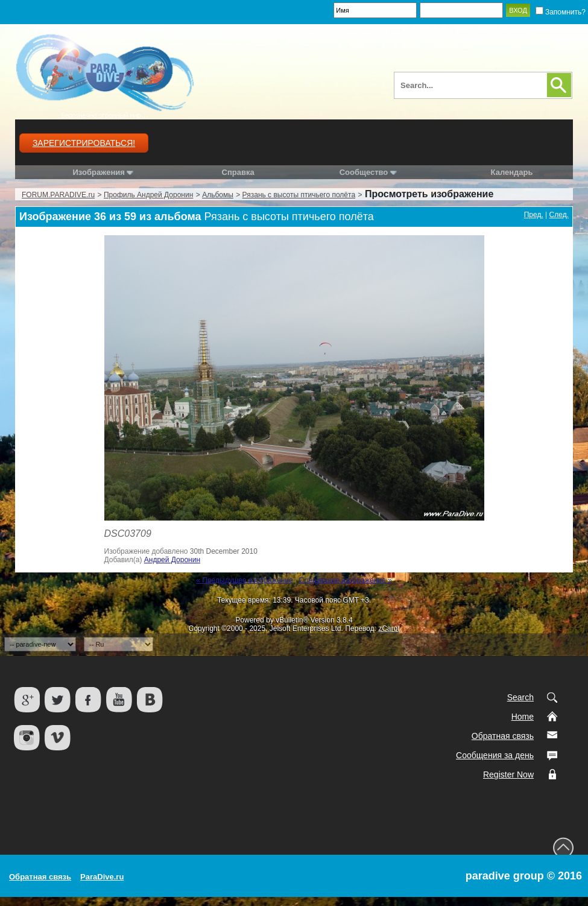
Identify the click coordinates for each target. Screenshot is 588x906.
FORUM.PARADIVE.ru (58, 195)
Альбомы (218, 195)
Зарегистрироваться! (84, 143)
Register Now (508, 775)
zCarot (389, 629)
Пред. (534, 215)
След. (559, 215)
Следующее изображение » (346, 580)
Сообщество (368, 172)
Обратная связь (503, 736)
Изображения (98, 172)
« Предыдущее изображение (244, 580)
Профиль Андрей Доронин (148, 195)
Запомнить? (561, 12)
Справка (238, 172)
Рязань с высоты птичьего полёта (299, 195)
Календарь (512, 172)
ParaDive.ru (102, 877)
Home (523, 717)
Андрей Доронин (172, 560)
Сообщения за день (495, 755)
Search (520, 697)
